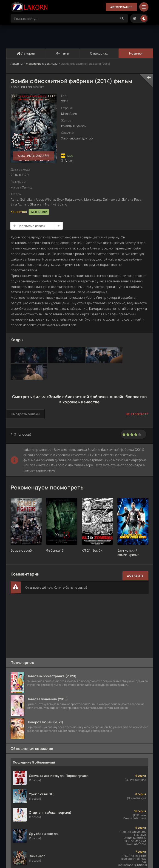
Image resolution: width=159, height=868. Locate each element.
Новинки (136, 53)
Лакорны (26, 53)
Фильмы (62, 53)
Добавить (135, 576)
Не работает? (137, 414)
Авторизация (121, 7)
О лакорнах (99, 53)
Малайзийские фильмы (42, 64)
